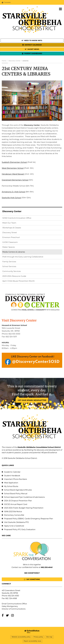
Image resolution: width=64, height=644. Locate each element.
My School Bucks (11, 486)
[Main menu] (60, 9)
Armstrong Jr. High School (13, 192)
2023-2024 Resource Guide (14, 276)
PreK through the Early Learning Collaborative (23, 257)
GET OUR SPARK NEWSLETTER (32, 400)
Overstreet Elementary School (15, 180)
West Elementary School (13, 168)
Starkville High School (11, 198)
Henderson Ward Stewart (13, 174)
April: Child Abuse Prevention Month (19, 281)
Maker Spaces (9, 247)
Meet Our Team (9, 223)
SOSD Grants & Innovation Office (17, 218)
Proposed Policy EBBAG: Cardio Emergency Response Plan (29, 519)
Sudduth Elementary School (14, 162)
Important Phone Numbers (16, 479)
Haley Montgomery (10, 606)
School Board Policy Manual (16, 494)
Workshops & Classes (12, 228)
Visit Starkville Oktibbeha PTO (16, 522)
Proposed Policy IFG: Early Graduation (20, 529)
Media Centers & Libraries (14, 252)
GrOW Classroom (10, 242)
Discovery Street (10, 232)
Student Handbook (12, 476)
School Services (9, 266)
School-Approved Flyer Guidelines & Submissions (24, 497)
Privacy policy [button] (38, 637)
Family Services (9, 262)
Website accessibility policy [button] (21, 637)
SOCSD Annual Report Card (16, 504)
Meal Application (11, 483)
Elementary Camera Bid (14, 515)
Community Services (12, 271)
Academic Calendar (12, 472)
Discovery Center (14, 61)
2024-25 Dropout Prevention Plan (18, 501)
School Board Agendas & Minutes (18, 490)
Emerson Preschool (11, 237)
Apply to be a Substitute (14, 526)
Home (4, 61)
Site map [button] (49, 637)
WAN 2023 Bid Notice (13, 512)
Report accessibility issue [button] (33, 641)
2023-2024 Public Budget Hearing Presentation (24, 508)
